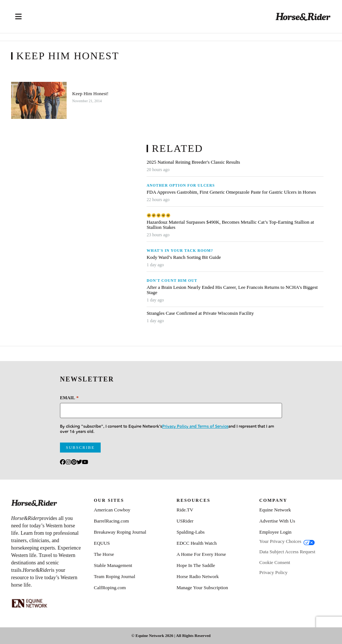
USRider (185, 521)
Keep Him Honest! (90, 94)
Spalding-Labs (191, 532)
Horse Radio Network (198, 576)
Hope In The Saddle (196, 565)
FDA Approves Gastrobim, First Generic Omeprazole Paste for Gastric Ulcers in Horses (231, 192)
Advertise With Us (277, 521)
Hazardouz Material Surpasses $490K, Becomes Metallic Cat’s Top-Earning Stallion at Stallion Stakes (230, 225)
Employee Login (276, 532)
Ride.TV (185, 510)
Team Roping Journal (115, 576)
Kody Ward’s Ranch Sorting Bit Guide (184, 257)
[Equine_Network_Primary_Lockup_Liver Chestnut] (30, 603)
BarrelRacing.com (112, 521)
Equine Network (275, 510)
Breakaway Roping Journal (120, 532)
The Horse (104, 554)
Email (69, 398)
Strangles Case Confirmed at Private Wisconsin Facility (200, 313)
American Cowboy (112, 510)
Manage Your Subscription (202, 588)
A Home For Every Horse (201, 554)
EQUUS (102, 543)
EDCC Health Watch (197, 543)
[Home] (303, 16)
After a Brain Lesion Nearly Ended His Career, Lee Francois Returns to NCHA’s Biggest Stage (232, 290)
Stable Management (113, 565)
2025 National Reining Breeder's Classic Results (193, 162)
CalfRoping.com (110, 588)
